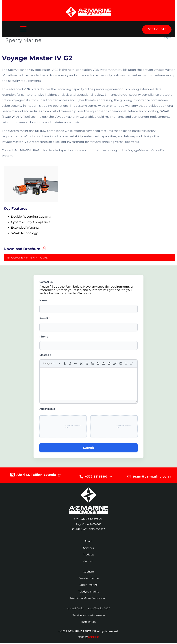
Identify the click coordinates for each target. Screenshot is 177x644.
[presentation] (51, 364)
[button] (51, 364)
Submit (89, 448)
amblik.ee (94, 637)
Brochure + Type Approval (27, 258)
